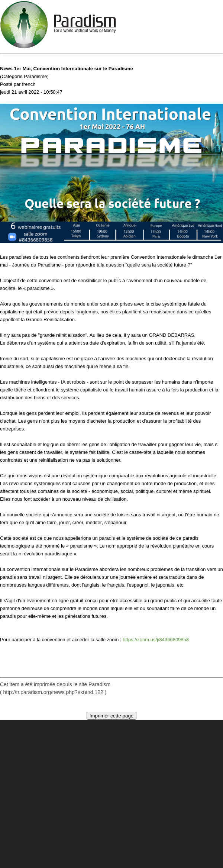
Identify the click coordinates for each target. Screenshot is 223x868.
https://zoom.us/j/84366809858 (156, 640)
